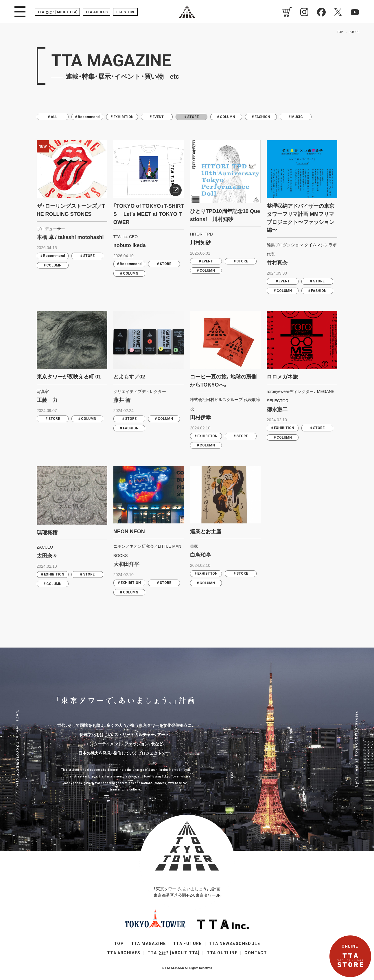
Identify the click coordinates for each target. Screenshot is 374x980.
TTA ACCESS (96, 12)
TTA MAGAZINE (149, 944)
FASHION (262, 117)
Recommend (89, 117)
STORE (89, 256)
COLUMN (227, 117)
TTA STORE (125, 12)
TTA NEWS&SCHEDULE (234, 944)
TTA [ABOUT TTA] (57, 12)
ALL (54, 117)
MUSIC (297, 117)
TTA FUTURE (187, 944)
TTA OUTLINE (222, 953)
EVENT (158, 117)
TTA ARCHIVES (124, 953)
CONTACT (256, 953)
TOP (119, 944)
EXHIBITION (124, 117)
